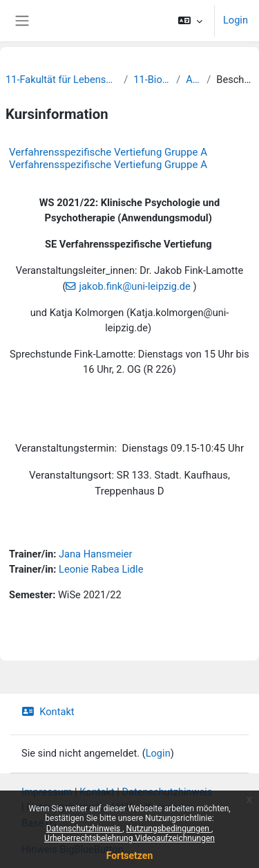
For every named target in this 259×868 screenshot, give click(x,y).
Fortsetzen (130, 856)
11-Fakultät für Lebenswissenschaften (62, 80)
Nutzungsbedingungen (169, 829)
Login (236, 20)
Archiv (193, 80)
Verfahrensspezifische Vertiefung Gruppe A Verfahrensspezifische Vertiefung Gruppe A (108, 158)
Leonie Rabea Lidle (101, 569)
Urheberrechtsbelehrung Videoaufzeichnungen (129, 838)
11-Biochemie (152, 80)
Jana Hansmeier (95, 554)
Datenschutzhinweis (85, 829)
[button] (190, 21)
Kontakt (48, 712)
